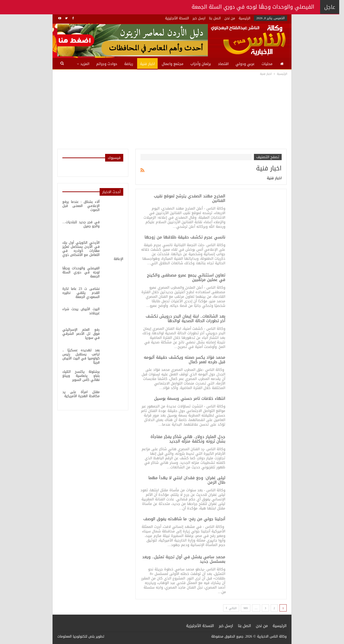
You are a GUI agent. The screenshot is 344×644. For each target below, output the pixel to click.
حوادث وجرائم (107, 64)
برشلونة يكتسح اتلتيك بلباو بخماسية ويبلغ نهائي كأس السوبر (81, 376)
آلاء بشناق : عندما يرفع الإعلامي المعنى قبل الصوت (81, 206)
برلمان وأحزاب (201, 64)
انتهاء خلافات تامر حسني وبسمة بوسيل (190, 398)
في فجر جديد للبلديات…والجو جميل (81, 224)
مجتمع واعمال (173, 64)
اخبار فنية (147, 64)
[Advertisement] (172, 112)
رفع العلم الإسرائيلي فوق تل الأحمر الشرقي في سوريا (81, 334)
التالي (231, 608)
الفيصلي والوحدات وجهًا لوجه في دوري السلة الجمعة (81, 272)
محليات (267, 64)
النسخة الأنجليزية (177, 18)
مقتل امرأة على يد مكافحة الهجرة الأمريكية (81, 394)
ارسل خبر (199, 18)
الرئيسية (245, 18)
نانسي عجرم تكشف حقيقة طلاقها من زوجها (185, 237)
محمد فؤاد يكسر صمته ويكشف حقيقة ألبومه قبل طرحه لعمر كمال (185, 360)
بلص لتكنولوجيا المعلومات (76, 636)
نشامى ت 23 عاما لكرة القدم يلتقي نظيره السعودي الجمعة (81, 293)
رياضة (129, 64)
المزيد (85, 64)
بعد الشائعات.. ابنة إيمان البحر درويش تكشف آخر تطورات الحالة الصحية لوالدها (186, 318)
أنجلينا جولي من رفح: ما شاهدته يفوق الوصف (184, 519)
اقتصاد (223, 64)
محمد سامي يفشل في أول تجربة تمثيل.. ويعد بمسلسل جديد (184, 559)
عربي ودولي (245, 64)
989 (246, 608)
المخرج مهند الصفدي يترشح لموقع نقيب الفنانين (190, 198)
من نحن (230, 18)
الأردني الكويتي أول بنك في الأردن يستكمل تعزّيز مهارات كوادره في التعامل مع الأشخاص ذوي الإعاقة (93, 251)
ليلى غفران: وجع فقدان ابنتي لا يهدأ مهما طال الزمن (187, 480)
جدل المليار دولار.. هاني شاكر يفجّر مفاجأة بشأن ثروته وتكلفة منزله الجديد (188, 439)
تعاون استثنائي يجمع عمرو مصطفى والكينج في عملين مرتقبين (186, 277)
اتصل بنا (215, 18)
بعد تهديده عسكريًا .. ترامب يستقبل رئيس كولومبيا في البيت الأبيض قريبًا (81, 356)
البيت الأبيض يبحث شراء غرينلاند (81, 311)
